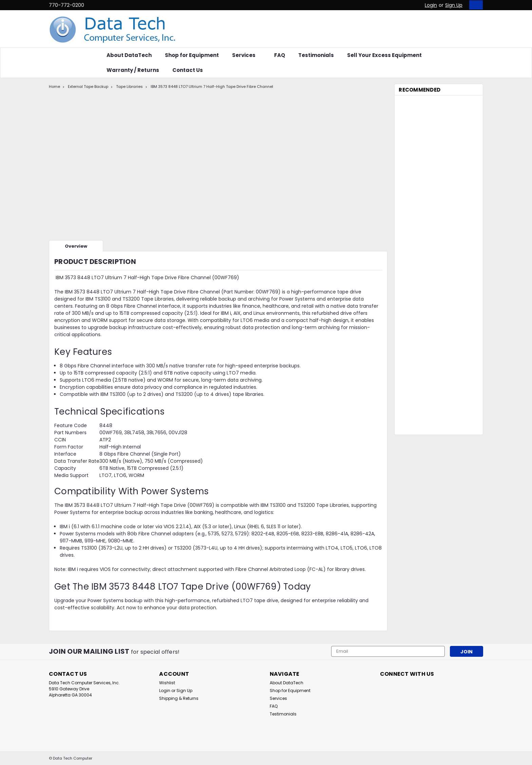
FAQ (280, 55)
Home (54, 87)
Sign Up (454, 5)
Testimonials (316, 55)
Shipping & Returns (179, 698)
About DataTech (129, 55)
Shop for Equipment (192, 55)
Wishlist (167, 683)
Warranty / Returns (133, 70)
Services (246, 55)
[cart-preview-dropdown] (474, 5)
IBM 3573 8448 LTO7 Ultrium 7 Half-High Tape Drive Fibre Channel (212, 87)
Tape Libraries (129, 87)
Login (431, 5)
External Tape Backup (88, 87)
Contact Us (188, 70)
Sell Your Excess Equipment (384, 55)
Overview (76, 246)
